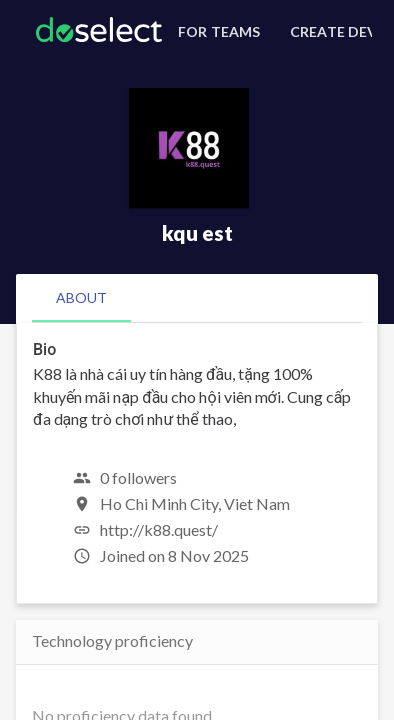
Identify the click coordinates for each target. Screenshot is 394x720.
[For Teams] (216, 32)
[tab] (81, 298)
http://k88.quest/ (159, 529)
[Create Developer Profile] (328, 32)
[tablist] (197, 298)
